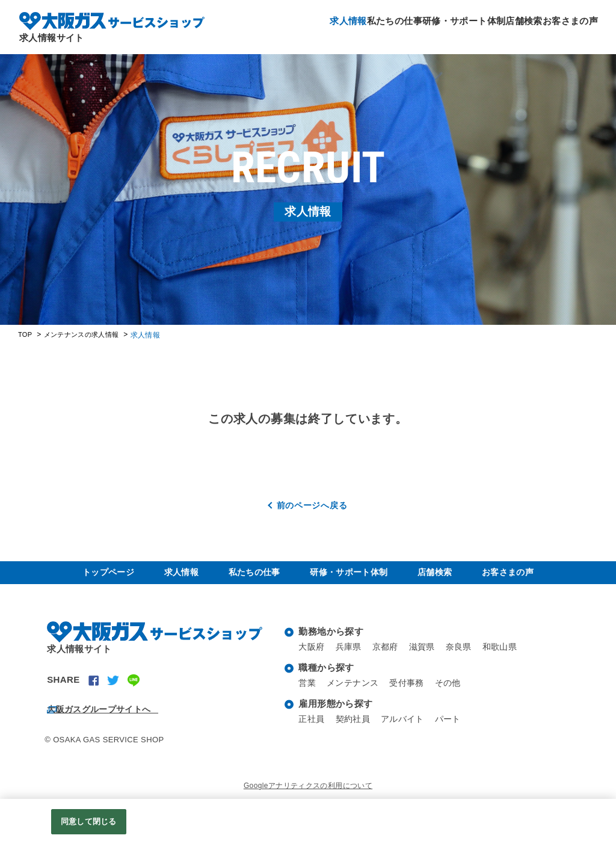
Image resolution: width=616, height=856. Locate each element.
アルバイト (408, 731)
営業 (308, 695)
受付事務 (413, 695)
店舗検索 (510, 24)
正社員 (312, 731)
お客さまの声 (565, 24)
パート (456, 731)
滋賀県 (428, 659)
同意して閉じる (88, 821)
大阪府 (312, 659)
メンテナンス (356, 695)
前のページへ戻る (312, 505)
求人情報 (305, 24)
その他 (456, 695)
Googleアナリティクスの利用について (308, 794)
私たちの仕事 (361, 24)
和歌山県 (510, 659)
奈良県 (467, 659)
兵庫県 (351, 659)
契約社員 (356, 731)
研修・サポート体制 (440, 24)
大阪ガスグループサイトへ (117, 717)
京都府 (390, 659)
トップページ (110, 578)
